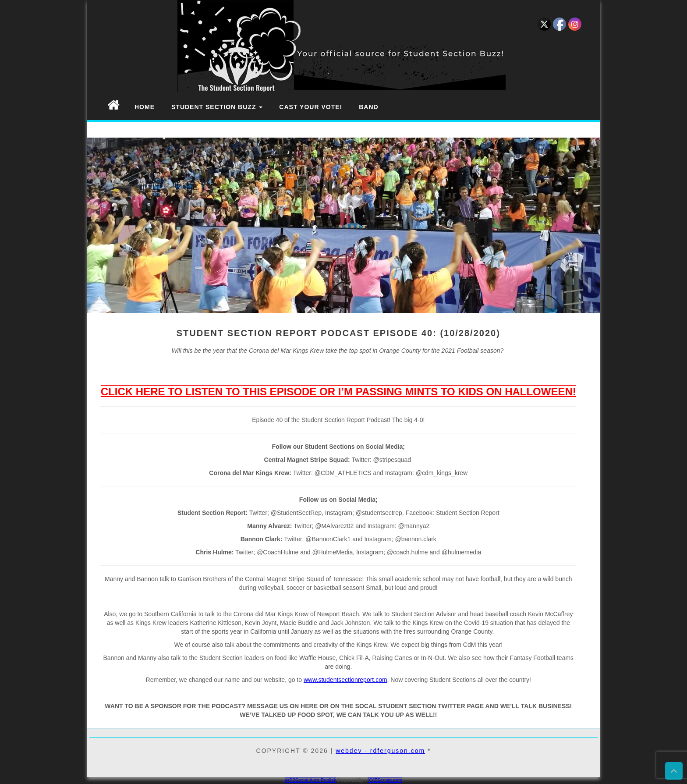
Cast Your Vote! (311, 107)
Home (145, 107)
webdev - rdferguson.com (380, 751)
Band (368, 107)
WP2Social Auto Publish (311, 780)
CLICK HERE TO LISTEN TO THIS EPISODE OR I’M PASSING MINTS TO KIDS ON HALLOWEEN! (338, 392)
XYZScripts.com (385, 780)
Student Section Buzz (217, 107)
